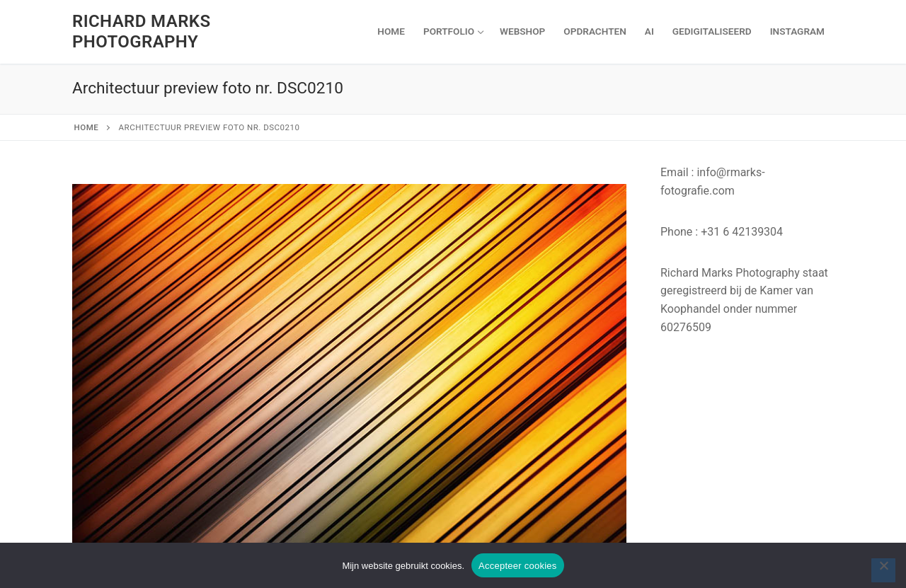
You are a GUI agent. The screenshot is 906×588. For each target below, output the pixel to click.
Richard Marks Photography (141, 31)
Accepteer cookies (517, 566)
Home (87, 127)
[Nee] (883, 570)
